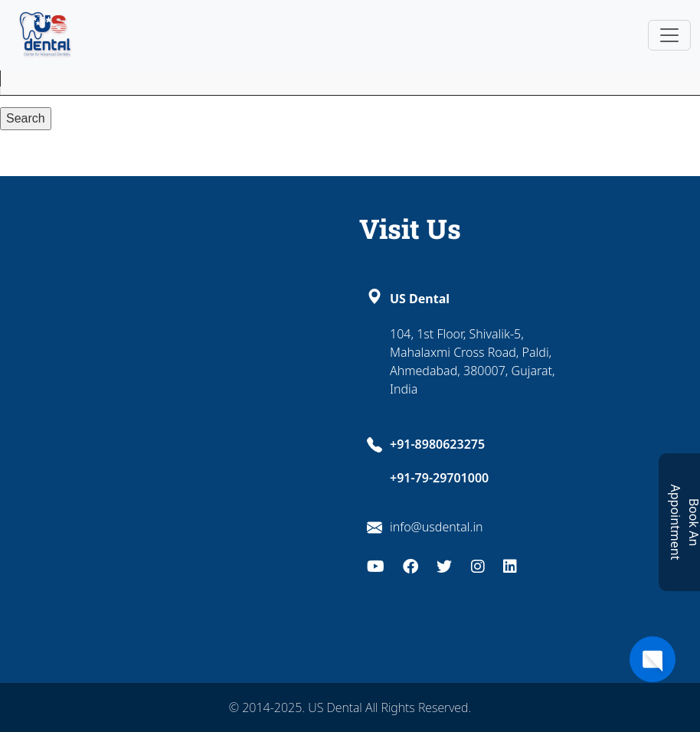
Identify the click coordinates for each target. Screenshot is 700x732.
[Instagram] (478, 565)
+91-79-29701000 (439, 478)
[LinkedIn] (510, 565)
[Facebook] (411, 565)
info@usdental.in (437, 527)
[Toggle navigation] (669, 35)
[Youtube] (376, 565)
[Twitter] (444, 565)
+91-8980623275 (437, 444)
